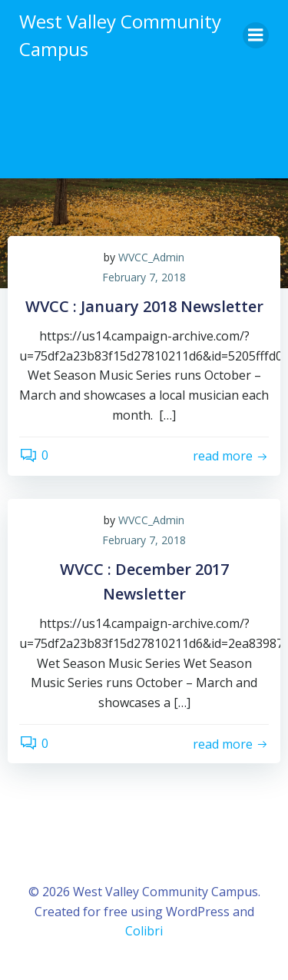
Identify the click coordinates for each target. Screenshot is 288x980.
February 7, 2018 (144, 277)
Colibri (144, 931)
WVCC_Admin (151, 257)
